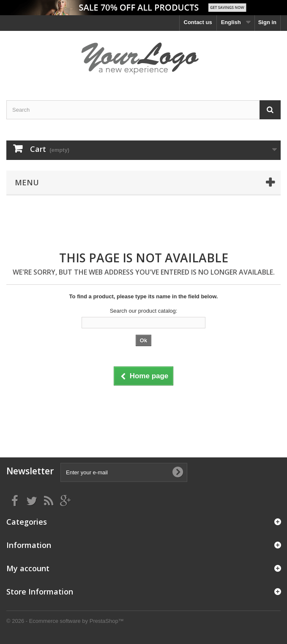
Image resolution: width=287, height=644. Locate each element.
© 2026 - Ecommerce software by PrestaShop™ (65, 621)
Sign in (267, 22)
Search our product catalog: (144, 311)
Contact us (198, 22)
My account (28, 568)
